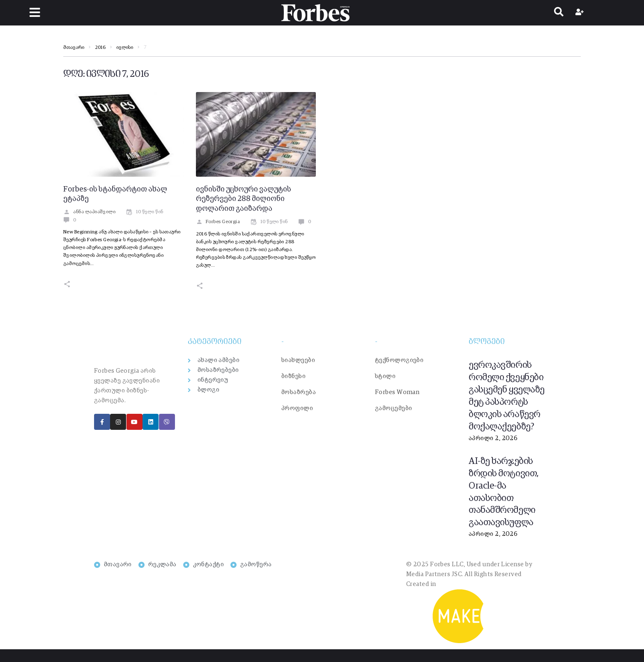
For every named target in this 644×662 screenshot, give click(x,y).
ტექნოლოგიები (399, 360)
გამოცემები (394, 408)
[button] (35, 13)
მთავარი (74, 48)
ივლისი (125, 48)
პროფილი (297, 408)
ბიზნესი (293, 376)
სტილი (385, 376)
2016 (100, 48)
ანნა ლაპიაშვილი (89, 212)
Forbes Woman (397, 392)
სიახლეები (298, 360)
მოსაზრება (299, 392)
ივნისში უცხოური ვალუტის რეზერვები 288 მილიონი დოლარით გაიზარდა (244, 199)
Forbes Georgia (218, 222)
